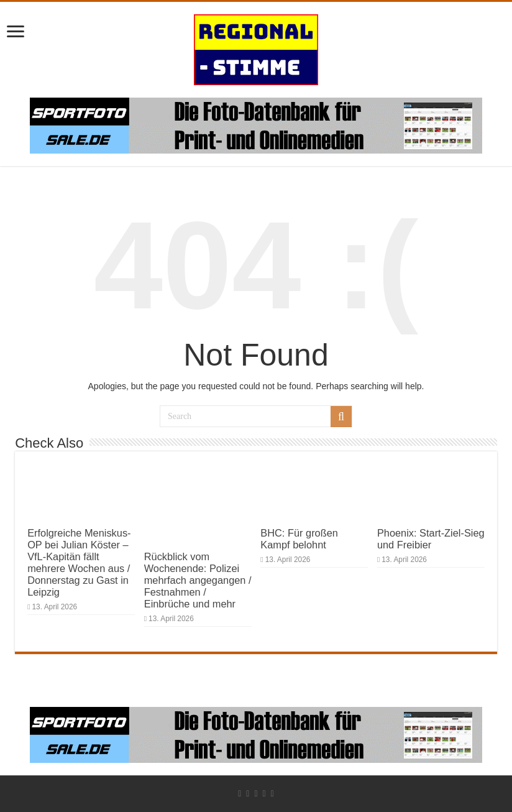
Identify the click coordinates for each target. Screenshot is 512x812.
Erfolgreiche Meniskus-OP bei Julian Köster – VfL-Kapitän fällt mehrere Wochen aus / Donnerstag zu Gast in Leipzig (79, 562)
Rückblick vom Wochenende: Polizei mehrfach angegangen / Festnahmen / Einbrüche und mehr (198, 580)
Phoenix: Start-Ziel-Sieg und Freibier (431, 539)
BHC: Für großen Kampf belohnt (299, 539)
